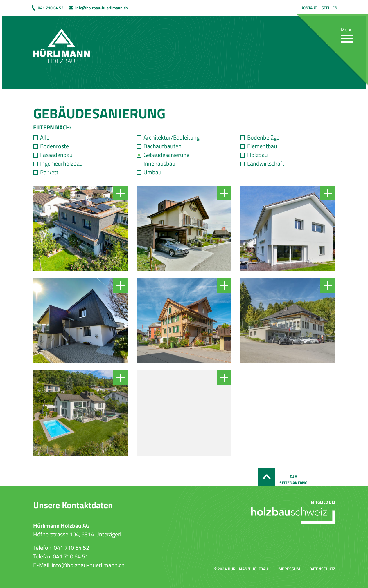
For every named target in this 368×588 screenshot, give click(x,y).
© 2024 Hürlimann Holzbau (241, 569)
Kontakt (309, 8)
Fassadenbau (56, 155)
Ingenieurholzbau (61, 164)
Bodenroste (54, 146)
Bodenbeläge (263, 137)
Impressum (289, 569)
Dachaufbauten (163, 146)
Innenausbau (159, 164)
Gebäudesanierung (166, 155)
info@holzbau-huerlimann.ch (102, 8)
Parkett (49, 172)
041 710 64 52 (51, 8)
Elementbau (262, 146)
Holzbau (257, 155)
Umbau (152, 172)
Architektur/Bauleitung (172, 137)
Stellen (330, 8)
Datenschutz (322, 569)
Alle (45, 137)
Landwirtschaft (266, 164)
